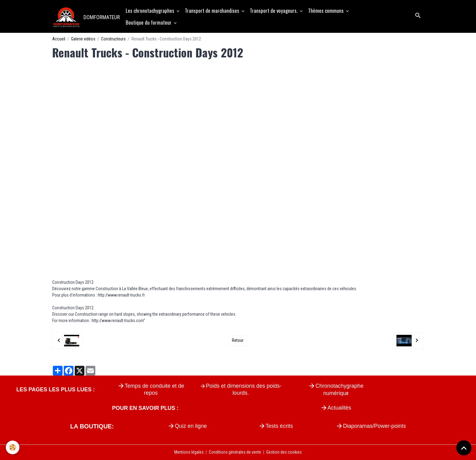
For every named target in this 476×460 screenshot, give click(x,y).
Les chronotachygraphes (151, 10)
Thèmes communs (326, 10)
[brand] (86, 16)
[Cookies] (13, 447)
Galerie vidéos (83, 39)
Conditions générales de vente (235, 452)
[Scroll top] (464, 448)
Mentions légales (189, 452)
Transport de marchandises (213, 10)
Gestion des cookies (284, 452)
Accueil (59, 39)
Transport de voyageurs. (274, 10)
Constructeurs (113, 39)
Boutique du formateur (149, 22)
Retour (238, 340)
